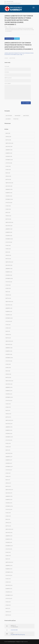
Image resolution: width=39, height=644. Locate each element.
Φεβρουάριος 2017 (9, 490)
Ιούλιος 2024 (8, 206)
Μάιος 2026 (8, 133)
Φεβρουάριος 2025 (9, 183)
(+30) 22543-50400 (10, 2)
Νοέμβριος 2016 (9, 500)
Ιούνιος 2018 (8, 447)
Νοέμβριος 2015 (9, 539)
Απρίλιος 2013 (8, 612)
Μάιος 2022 (8, 292)
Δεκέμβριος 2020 (9, 348)
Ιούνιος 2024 (8, 209)
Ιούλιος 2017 (8, 473)
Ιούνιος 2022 (8, 288)
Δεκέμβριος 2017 (9, 457)
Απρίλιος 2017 (8, 483)
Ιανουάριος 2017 (9, 493)
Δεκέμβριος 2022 (9, 269)
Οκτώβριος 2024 (9, 196)
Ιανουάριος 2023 (9, 265)
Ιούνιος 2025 (8, 170)
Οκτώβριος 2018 (9, 434)
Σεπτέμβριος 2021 (9, 318)
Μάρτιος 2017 (8, 486)
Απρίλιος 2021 (8, 335)
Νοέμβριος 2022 (9, 272)
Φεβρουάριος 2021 (9, 341)
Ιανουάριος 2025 (9, 186)
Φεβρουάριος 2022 (9, 302)
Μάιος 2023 (8, 252)
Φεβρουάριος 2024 (9, 222)
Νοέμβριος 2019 (9, 391)
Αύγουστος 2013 (9, 599)
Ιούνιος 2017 (8, 476)
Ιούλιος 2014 (8, 579)
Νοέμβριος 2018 (9, 430)
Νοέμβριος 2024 (9, 193)
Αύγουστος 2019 (9, 401)
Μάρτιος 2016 (8, 526)
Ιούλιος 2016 (8, 513)
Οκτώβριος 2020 (9, 354)
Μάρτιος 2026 (8, 140)
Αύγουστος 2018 (9, 440)
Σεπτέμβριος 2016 (9, 506)
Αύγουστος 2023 (9, 242)
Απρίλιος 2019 (8, 414)
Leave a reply (19, 55)
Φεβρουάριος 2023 (9, 262)
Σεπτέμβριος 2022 (9, 278)
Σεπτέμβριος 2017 (9, 467)
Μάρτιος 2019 (8, 417)
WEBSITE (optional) (8, 78)
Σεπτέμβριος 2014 (9, 572)
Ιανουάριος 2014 (9, 585)
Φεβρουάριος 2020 (9, 381)
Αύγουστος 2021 (9, 321)
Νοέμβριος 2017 (9, 460)
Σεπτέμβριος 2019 (9, 397)
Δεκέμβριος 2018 (9, 427)
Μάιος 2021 (8, 331)
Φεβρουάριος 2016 (9, 529)
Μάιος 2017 (8, 480)
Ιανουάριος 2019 (9, 424)
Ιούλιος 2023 (8, 245)
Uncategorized (9, 116)
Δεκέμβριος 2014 (9, 566)
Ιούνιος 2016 (8, 516)
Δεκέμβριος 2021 (9, 308)
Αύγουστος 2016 (9, 509)
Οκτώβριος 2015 (9, 542)
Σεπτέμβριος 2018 (9, 437)
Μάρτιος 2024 (8, 219)
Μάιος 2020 (8, 371)
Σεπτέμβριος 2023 (9, 239)
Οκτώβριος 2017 (9, 463)
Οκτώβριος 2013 (9, 592)
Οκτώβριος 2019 (9, 394)
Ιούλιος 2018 (8, 443)
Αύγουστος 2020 (9, 361)
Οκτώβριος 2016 (9, 503)
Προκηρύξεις (16, 119)
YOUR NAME (7, 66)
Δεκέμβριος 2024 (9, 189)
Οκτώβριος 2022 (9, 275)
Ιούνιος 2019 (8, 407)
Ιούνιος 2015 (8, 556)
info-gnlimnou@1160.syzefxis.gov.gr (13, 3)
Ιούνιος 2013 (8, 605)
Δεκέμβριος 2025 (9, 150)
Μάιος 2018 (8, 450)
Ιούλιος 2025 (8, 166)
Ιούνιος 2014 (8, 582)
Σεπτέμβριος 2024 (9, 199)
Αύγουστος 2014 (9, 575)
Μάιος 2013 (8, 608)
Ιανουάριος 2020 (9, 384)
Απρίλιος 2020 (8, 374)
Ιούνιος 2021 (8, 328)
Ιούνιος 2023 (8, 249)
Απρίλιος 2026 (8, 137)
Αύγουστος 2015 (9, 549)
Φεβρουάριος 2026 (9, 143)
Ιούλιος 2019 (8, 404)
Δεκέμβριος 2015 (9, 536)
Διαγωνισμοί (8, 119)
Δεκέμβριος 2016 (9, 496)
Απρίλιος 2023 (8, 255)
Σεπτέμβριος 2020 (9, 358)
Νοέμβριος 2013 (9, 589)
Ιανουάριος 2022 (9, 305)
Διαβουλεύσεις (12, 58)
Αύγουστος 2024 (9, 203)
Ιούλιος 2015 (8, 552)
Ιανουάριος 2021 (9, 344)
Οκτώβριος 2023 (9, 236)
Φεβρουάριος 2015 (9, 562)
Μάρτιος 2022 (8, 298)
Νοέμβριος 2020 (9, 351)
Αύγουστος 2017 (9, 470)
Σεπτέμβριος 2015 (9, 546)
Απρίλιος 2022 (8, 295)
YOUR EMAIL (7, 72)
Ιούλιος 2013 (8, 602)
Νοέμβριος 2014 (9, 569)
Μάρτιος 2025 (8, 180)
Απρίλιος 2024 (8, 216)
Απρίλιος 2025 (8, 176)
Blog (10, 27)
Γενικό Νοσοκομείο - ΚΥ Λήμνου (14, 642)
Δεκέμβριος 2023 (9, 229)
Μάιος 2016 (8, 519)
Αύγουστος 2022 (9, 282)
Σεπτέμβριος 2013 (9, 595)
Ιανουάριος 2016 (9, 533)
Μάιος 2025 (8, 173)
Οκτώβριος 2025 (9, 156)
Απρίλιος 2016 (8, 523)
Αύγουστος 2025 (9, 163)
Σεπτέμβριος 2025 (9, 160)
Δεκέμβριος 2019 (9, 387)
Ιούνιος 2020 (8, 368)
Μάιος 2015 (8, 559)
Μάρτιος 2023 (8, 259)
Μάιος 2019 (8, 410)
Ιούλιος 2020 (8, 364)
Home (6, 27)
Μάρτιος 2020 (8, 377)
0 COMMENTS (17, 39)
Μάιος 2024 (8, 212)
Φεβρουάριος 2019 (9, 420)
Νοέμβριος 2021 (9, 311)
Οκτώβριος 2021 (9, 315)
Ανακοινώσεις (18, 116)
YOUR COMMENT (8, 83)
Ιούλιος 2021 (8, 325)
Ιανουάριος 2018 (9, 453)
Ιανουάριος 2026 (9, 147)
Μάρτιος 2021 (8, 338)
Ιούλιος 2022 (8, 285)
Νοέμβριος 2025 (9, 153)
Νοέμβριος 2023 (9, 232)
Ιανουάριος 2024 (9, 226)
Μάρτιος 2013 (8, 615)
